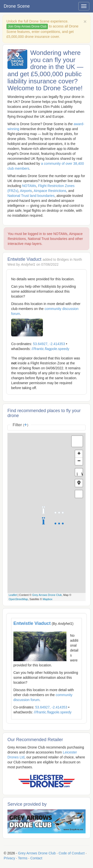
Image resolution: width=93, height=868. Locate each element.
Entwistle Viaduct (32, 623)
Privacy (9, 858)
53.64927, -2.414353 (49, 344)
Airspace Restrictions (50, 191)
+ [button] (79, 454)
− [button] (79, 461)
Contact (36, 858)
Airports (26, 191)
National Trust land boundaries (31, 196)
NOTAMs (29, 186)
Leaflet (13, 595)
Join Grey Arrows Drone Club (27, 26)
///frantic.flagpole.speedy (50, 349)
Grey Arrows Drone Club (47, 595)
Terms (23, 858)
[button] (79, 483)
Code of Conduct (72, 853)
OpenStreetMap (18, 599)
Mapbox (47, 599)
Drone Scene (17, 6)
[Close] (85, 21)
